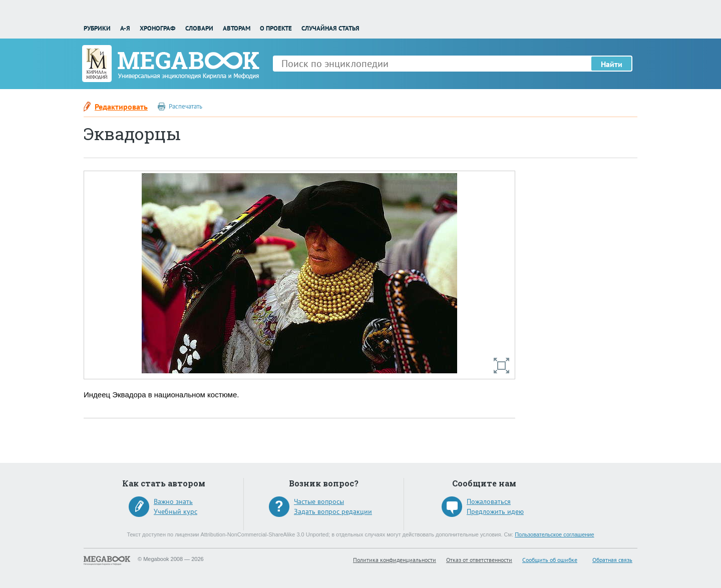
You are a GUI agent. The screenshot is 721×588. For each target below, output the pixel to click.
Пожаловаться (489, 501)
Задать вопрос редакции (333, 511)
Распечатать (186, 106)
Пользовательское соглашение (554, 534)
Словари (199, 28)
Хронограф (157, 28)
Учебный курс (175, 511)
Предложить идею (495, 511)
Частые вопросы (319, 501)
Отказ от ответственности (479, 560)
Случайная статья (330, 28)
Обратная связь (612, 560)
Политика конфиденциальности (395, 560)
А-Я (125, 28)
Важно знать (173, 501)
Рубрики (97, 28)
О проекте (276, 28)
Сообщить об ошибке (550, 560)
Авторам (237, 28)
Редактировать (121, 107)
